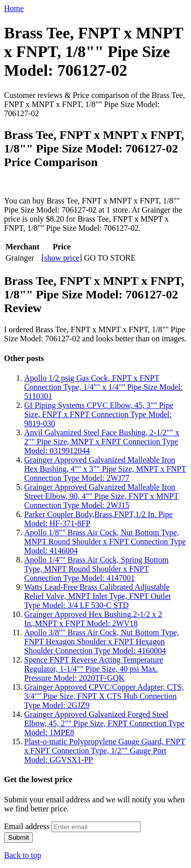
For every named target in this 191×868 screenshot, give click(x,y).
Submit (18, 837)
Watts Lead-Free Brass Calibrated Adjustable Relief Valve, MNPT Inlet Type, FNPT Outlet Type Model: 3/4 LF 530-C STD (98, 596)
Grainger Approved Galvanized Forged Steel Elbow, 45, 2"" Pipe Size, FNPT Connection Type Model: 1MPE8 (104, 723)
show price (62, 258)
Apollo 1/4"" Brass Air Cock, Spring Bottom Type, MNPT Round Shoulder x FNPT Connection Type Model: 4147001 (96, 569)
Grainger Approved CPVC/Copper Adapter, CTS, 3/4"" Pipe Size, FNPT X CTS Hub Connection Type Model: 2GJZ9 (104, 696)
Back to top (23, 855)
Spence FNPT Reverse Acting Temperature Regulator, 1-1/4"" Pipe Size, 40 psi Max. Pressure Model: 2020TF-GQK (94, 669)
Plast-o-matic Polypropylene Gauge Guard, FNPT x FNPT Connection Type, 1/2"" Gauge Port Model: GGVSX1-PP (105, 751)
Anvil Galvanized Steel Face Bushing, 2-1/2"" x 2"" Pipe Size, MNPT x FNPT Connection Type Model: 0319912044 (102, 442)
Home (14, 8)
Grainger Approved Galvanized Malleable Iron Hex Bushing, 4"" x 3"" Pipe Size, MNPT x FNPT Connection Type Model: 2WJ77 (105, 469)
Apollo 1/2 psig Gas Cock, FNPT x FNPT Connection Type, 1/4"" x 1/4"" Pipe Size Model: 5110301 (103, 387)
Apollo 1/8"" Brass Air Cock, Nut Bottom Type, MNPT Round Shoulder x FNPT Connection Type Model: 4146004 (105, 542)
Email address (27, 826)
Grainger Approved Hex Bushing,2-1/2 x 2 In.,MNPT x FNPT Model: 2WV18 (93, 619)
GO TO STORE (110, 258)
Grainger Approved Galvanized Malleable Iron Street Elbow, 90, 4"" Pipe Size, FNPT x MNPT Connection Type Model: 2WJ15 (101, 496)
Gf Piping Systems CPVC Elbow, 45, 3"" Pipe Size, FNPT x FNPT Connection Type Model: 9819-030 (99, 414)
